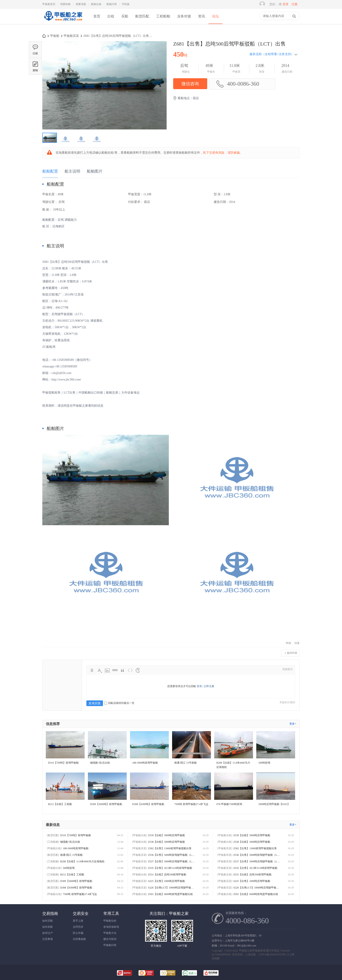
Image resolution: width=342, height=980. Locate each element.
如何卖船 (48, 927)
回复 (297, 643)
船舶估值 (96, 4)
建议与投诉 (110, 939)
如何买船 (48, 921)
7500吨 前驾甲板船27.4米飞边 (80, 894)
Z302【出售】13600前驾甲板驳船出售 (170, 848)
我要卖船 (81, 4)
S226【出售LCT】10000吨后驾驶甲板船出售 (172, 888)
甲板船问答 (110, 945)
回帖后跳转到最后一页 (119, 703)
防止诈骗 (78, 933)
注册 (294, 4)
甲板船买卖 (71, 36)
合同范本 (78, 927)
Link (115, 670)
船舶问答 (112, 4)
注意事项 (48, 939)
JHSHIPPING (224, 955)
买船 (125, 16)
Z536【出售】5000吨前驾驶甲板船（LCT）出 (172, 855)
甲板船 (55, 36)
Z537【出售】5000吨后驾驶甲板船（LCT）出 (172, 861)
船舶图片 (95, 171)
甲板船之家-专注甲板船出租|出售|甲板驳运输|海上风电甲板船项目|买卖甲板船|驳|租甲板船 (44, 36)
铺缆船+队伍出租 (70, 842)
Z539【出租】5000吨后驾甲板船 (167, 835)
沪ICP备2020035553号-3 (274, 955)
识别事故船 (79, 939)
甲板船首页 (49, 4)
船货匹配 (142, 16)
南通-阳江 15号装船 (71, 855)
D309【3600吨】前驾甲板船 (76, 881)
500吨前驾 (69, 868)
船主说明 (72, 171)
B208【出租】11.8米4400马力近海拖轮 (82, 861)
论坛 (215, 16)
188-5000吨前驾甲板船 (76, 848)
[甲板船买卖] (140, 848)
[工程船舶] (53, 842)
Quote (123, 670)
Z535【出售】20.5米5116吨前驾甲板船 (170, 868)
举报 (288, 643)
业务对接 (184, 16)
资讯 (202, 16)
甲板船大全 (110, 933)
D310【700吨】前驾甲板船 (76, 835)
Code (130, 670)
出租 (111, 16)
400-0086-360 (238, 84)
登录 (286, 4)
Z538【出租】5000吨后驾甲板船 (167, 842)
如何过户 (48, 933)
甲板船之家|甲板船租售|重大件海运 (259, 951)
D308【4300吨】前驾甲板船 (76, 888)
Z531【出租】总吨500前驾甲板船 (167, 875)
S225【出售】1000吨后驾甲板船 (167, 881)
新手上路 (78, 921)
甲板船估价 (110, 921)
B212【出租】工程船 (72, 875)
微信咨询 (190, 84)
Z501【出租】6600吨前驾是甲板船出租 (170, 894)
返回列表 (292, 653)
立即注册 (209, 686)
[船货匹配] (53, 835)
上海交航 (251, 955)
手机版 (126, 4)
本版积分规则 (287, 702)
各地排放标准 (111, 927)
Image (107, 670)
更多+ (293, 724)
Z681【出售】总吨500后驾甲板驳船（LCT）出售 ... (118, 36)
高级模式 (287, 669)
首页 (97, 16)
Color (100, 670)
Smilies (138, 670)
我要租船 (65, 4)
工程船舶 (163, 16)
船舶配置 (50, 171)
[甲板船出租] (54, 848)
